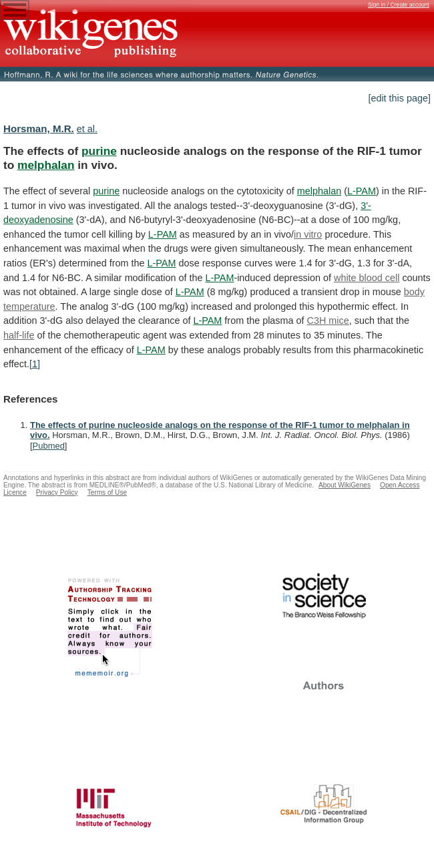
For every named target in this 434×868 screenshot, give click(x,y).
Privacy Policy (57, 492)
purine (99, 151)
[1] (35, 364)
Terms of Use (107, 492)
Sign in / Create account (399, 5)
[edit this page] (399, 98)
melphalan (46, 165)
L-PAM (362, 191)
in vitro (308, 234)
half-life (19, 335)
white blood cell (367, 278)
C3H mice (328, 320)
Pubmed (49, 446)
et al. (87, 129)
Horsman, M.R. (39, 129)
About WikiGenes (345, 485)
